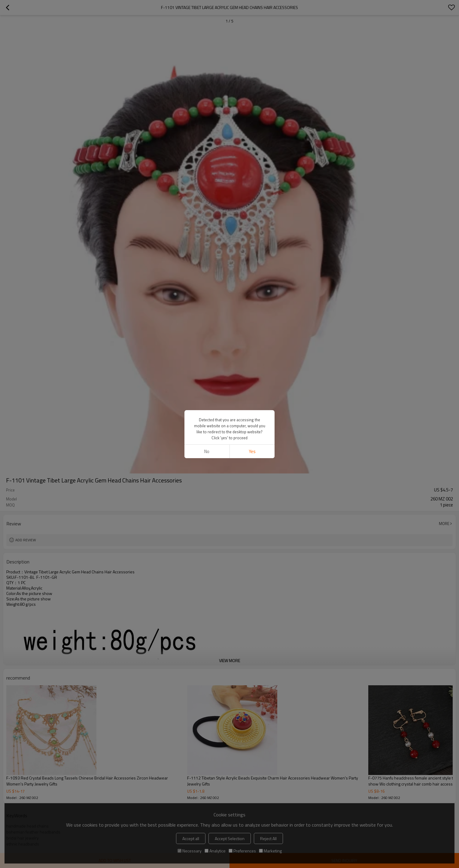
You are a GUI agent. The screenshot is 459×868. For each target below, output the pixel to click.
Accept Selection (230, 838)
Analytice (215, 851)
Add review (26, 540)
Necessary (190, 851)
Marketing (270, 851)
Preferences (242, 851)
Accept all (191, 838)
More (444, 524)
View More (229, 661)
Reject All (268, 838)
